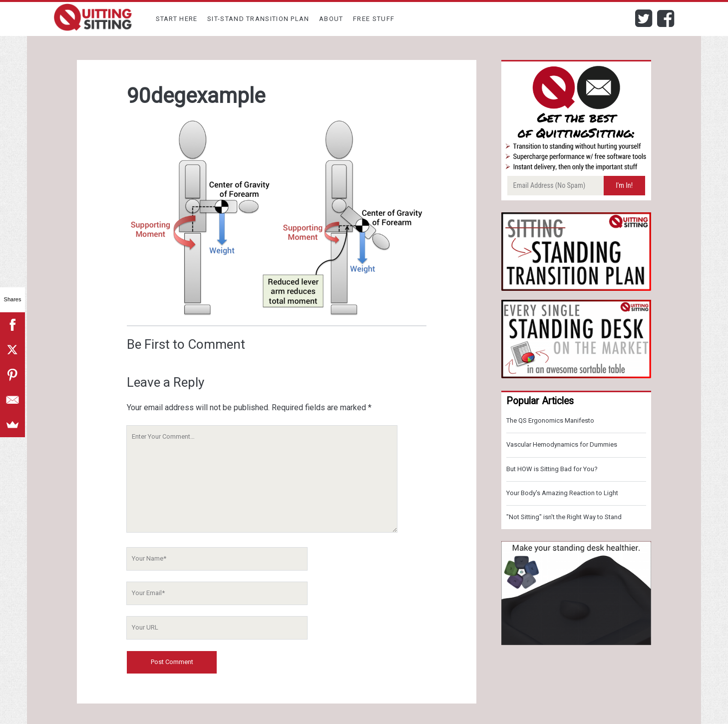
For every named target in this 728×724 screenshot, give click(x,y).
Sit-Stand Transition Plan (258, 19)
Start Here (177, 19)
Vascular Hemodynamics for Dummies (562, 444)
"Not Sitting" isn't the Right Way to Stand (564, 517)
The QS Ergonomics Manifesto (550, 420)
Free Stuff (374, 19)
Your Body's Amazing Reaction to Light (562, 493)
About (331, 19)
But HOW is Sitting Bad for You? (552, 469)
